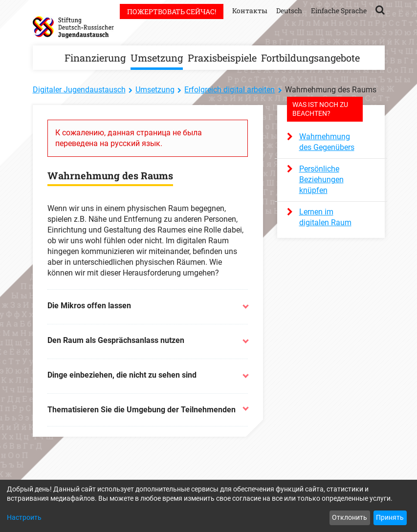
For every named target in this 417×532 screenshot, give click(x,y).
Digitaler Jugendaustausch (79, 90)
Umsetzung (157, 58)
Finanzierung (95, 58)
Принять (390, 517)
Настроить (24, 517)
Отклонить (350, 517)
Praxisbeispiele (222, 58)
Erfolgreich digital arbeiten (230, 90)
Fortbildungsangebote (310, 58)
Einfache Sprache (339, 11)
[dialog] (208, 506)
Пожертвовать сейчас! (172, 11)
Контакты (250, 11)
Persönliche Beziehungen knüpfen (321, 180)
